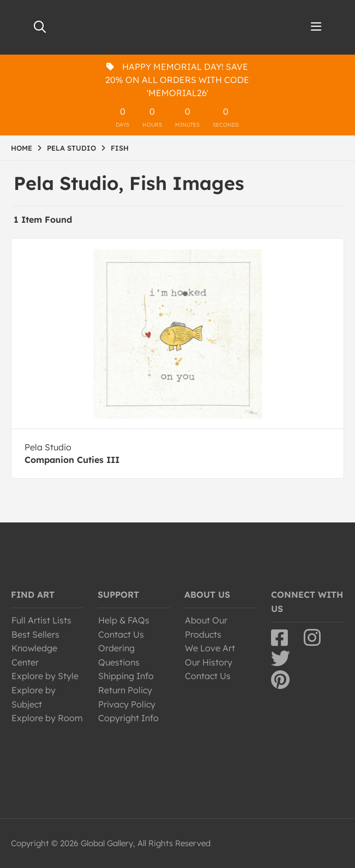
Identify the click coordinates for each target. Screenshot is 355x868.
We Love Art (210, 648)
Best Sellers (35, 634)
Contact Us (121, 634)
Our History (209, 662)
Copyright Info (128, 718)
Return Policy (125, 690)
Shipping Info (126, 676)
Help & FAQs (124, 620)
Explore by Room (47, 718)
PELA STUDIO (71, 148)
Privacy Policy (127, 704)
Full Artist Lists (41, 620)
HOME (22, 148)
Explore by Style (45, 676)
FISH (120, 148)
